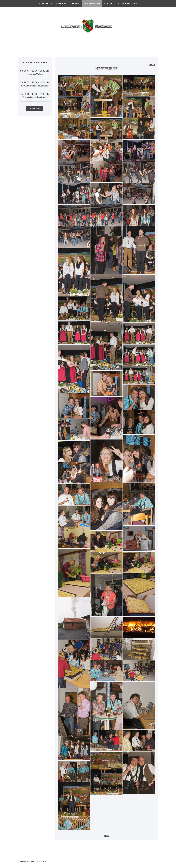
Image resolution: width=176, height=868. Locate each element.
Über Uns (61, 3)
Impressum (25, 858)
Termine (75, 3)
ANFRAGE (35, 108)
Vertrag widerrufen (67, 858)
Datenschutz (36, 858)
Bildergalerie (92, 3)
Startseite (46, 3)
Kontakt (109, 3)
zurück (152, 65)
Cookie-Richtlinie (49, 858)
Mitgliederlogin (128, 3)
